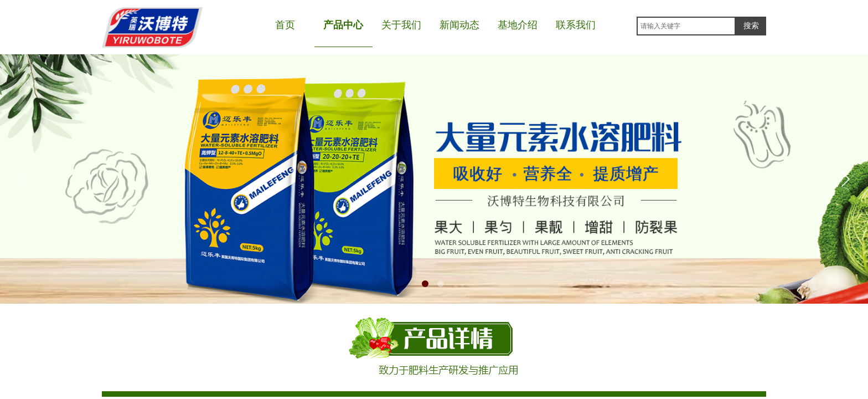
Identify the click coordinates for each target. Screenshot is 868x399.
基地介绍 (518, 25)
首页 (285, 25)
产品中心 (343, 25)
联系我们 (576, 25)
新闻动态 (459, 25)
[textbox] (686, 26)
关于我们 (401, 25)
